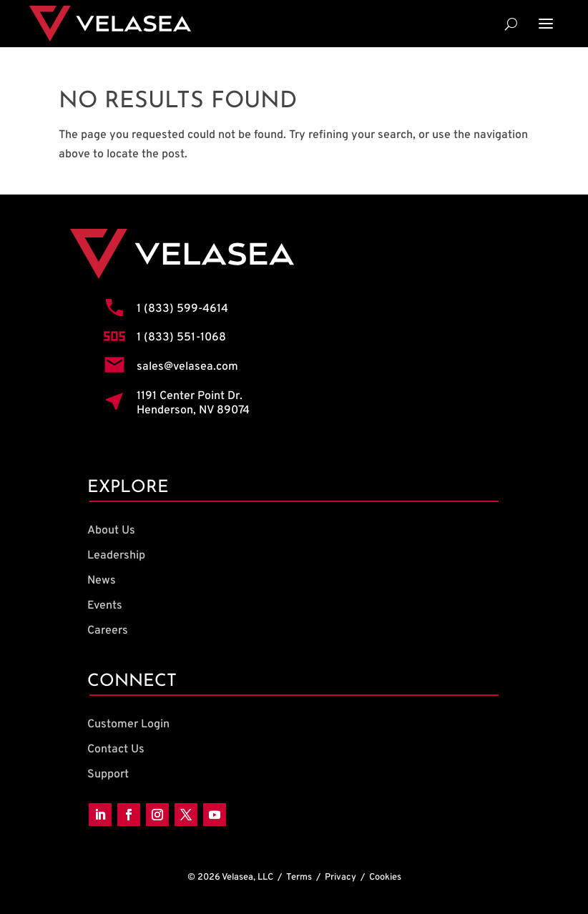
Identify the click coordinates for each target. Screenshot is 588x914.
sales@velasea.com (187, 367)
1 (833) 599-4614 (182, 309)
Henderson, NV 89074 (193, 411)
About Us (111, 531)
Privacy (340, 878)
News (102, 581)
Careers (108, 631)
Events (105, 606)
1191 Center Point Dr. (190, 396)
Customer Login (128, 724)
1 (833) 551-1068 (181, 338)
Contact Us (116, 750)
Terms (299, 878)
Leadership (116, 556)
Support (108, 775)
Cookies (385, 878)
